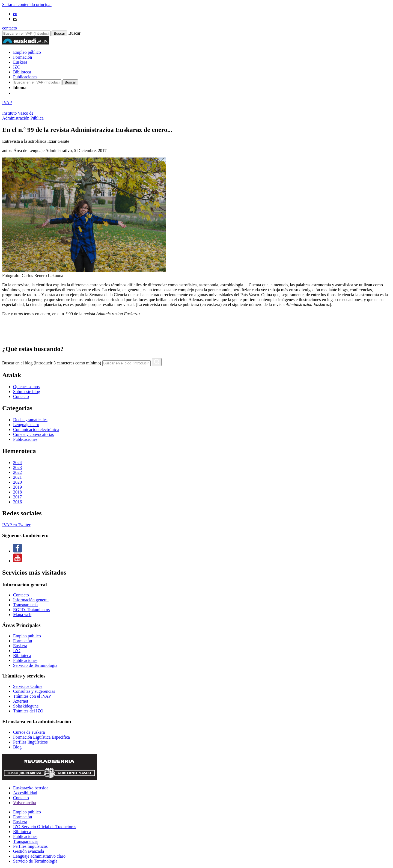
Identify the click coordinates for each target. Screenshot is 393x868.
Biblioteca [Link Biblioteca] (22, 656)
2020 (17, 482)
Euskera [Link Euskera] (20, 646)
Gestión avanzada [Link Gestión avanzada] (29, 851)
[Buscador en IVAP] (26, 33)
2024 (17, 463)
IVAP (7, 102)
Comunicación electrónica (36, 429)
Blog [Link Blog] (17, 747)
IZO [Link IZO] (17, 651)
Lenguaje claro (26, 425)
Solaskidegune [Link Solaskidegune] (26, 706)
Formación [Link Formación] (23, 641)
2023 (17, 467)
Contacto (21, 396)
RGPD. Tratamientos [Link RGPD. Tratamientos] (31, 610)
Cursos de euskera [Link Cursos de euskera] (29, 732)
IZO (17, 67)
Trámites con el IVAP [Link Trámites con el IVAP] (32, 696)
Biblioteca (22, 72)
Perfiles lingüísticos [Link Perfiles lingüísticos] (30, 742)
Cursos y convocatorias (33, 434)
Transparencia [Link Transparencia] (25, 605)
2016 (17, 502)
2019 (17, 487)
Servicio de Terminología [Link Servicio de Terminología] (35, 665)
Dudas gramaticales (30, 420)
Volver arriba (25, 803)
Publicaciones (25, 77)
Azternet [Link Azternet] (21, 701)
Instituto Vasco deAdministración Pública (23, 116)
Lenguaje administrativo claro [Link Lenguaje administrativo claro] (39, 856)
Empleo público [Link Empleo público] (27, 636)
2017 (17, 497)
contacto (10, 28)
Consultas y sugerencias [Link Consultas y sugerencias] (34, 691)
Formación (23, 57)
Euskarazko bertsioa (31, 788)
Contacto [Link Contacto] (21, 595)
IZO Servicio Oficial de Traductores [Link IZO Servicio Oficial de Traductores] (45, 827)
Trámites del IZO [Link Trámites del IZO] (28, 711)
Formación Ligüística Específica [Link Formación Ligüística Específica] (41, 737)
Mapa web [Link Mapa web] (22, 615)
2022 (17, 472)
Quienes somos (26, 387)
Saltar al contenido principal (27, 5)
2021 (17, 477)
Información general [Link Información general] (31, 600)
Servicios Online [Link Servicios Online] (28, 686)
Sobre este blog (27, 392)
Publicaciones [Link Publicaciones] (25, 660)
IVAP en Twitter (16, 525)
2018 (17, 492)
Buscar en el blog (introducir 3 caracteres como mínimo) (52, 363)
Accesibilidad (25, 793)
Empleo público (27, 52)
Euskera (20, 62)
